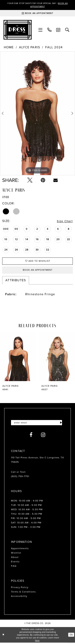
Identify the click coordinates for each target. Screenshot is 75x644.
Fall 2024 (54, 48)
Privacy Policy (20, 589)
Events (15, 563)
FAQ (14, 568)
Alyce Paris (29, 48)
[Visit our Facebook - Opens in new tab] (31, 436)
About (15, 559)
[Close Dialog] (3, 636)
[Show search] (67, 30)
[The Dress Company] (18, 30)
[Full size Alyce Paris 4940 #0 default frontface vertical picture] (37, 114)
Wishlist (16, 554)
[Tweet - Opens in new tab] (30, 181)
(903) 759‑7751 (20, 478)
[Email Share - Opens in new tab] (55, 181)
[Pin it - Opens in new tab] (43, 181)
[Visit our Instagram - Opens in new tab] (43, 436)
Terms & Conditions (23, 593)
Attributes (16, 281)
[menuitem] (40, 30)
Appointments (20, 550)
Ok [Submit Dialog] (71, 636)
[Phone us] (49, 30)
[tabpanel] (37, 114)
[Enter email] (37, 424)
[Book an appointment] (37, 14)
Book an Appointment (38, 271)
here (37, 642)
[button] (40, 30)
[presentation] (18, 358)
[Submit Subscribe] (61, 424)
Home (9, 48)
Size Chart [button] (64, 222)
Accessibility (19, 598)
